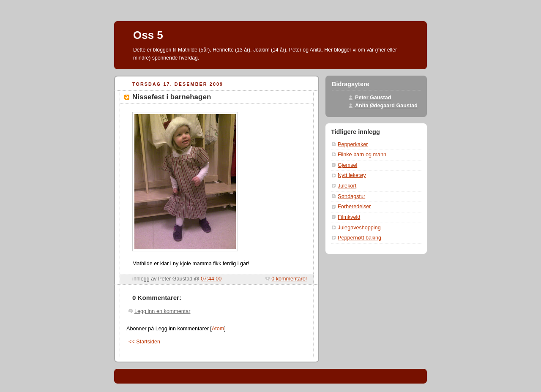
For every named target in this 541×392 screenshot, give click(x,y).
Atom (218, 329)
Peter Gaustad (373, 98)
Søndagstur (351, 196)
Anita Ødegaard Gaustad (386, 106)
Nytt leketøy (352, 175)
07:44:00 (211, 279)
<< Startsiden (144, 342)
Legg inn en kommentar (162, 311)
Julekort (347, 186)
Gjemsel (347, 165)
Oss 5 (148, 35)
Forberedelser (354, 207)
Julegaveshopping (359, 228)
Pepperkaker (353, 144)
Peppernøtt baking (359, 238)
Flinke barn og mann (362, 155)
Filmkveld (349, 217)
